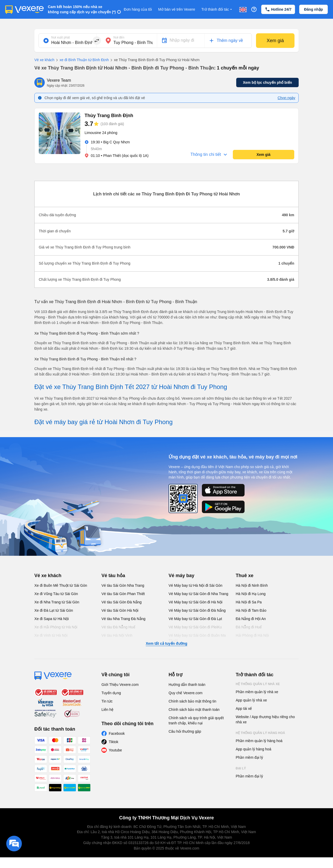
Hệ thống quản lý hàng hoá (260, 733)
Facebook (117, 733)
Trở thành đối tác (217, 9)
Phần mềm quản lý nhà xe (257, 692)
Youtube (115, 750)
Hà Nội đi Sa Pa (249, 602)
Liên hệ (107, 710)
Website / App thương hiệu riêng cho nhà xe (265, 719)
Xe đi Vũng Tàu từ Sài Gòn (56, 594)
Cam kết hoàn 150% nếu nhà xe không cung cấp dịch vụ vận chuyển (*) (82, 9)
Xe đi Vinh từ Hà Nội (51, 635)
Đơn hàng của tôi (138, 9)
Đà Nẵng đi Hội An (251, 619)
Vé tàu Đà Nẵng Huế (118, 627)
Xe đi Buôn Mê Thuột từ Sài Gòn (61, 585)
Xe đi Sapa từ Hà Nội (52, 619)
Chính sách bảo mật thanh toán (194, 710)
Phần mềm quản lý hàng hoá (259, 741)
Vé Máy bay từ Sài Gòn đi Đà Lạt (195, 619)
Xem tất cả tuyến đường (166, 643)
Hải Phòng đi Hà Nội (252, 635)
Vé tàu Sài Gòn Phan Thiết (123, 594)
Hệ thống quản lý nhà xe (258, 684)
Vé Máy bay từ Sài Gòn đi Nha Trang (198, 594)
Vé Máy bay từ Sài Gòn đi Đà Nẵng (197, 610)
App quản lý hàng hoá (253, 749)
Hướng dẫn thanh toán (187, 685)
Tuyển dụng (111, 693)
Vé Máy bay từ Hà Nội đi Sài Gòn (196, 585)
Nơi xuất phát (60, 37)
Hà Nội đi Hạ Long (251, 594)
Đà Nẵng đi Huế (249, 627)
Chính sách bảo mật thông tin (192, 701)
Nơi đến (119, 37)
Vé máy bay (181, 576)
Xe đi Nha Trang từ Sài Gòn (57, 602)
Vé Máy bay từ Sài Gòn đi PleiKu (195, 627)
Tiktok (114, 742)
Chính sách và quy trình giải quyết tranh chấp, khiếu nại (196, 720)
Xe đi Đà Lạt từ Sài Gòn (54, 610)
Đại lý (241, 768)
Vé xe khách (44, 60)
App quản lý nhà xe (251, 700)
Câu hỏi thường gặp (185, 731)
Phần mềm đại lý (249, 757)
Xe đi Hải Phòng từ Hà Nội (56, 627)
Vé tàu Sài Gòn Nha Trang (123, 585)
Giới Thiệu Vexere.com (120, 685)
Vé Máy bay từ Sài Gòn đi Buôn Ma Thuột (197, 638)
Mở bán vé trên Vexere (177, 9)
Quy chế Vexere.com (185, 693)
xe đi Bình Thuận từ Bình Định (82, 60)
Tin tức (107, 701)
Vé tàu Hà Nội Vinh (117, 635)
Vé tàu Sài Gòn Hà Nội (120, 610)
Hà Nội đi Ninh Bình (252, 585)
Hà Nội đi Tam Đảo (251, 610)
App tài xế (244, 709)
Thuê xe (245, 576)
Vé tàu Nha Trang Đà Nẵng (123, 619)
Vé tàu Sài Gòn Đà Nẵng (121, 602)
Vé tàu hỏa (113, 576)
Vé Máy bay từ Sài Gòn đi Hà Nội (196, 602)
